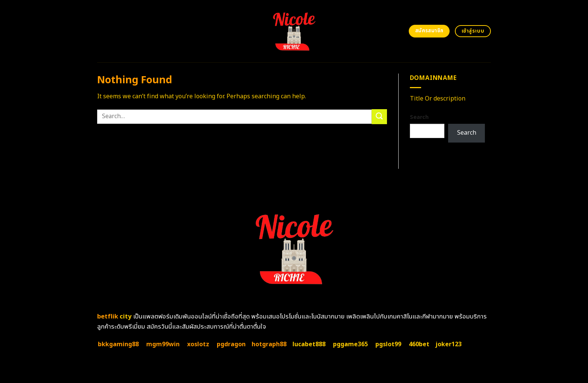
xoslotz (198, 344)
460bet (419, 344)
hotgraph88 (269, 344)
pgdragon (231, 344)
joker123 (448, 344)
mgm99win (163, 344)
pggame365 (350, 344)
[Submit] (379, 116)
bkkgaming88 (118, 344)
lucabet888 (309, 344)
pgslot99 (388, 344)
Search (419, 117)
